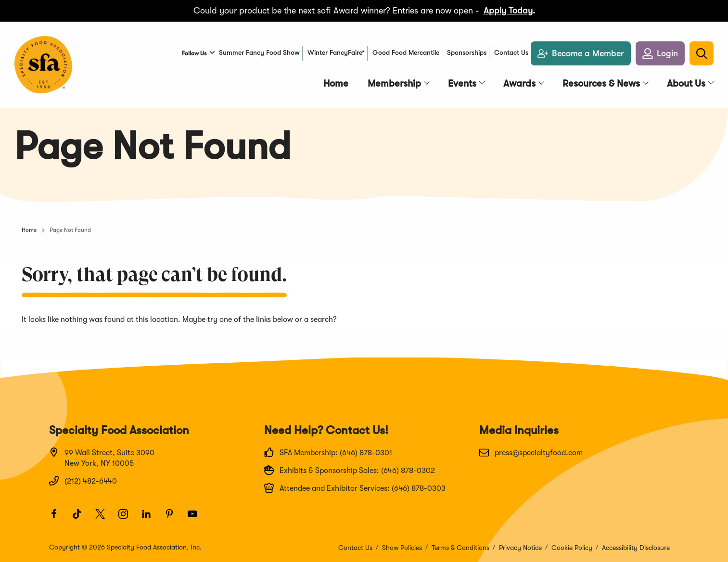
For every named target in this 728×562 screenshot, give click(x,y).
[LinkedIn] (151, 518)
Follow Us (194, 53)
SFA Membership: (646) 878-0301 (328, 452)
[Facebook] (58, 518)
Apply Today (508, 11)
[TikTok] (81, 518)
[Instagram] (128, 518)
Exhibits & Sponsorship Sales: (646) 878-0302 (350, 470)
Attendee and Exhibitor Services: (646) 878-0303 (355, 488)
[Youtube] (197, 518)
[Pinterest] (174, 518)
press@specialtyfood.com (531, 452)
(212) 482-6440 (83, 481)
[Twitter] (104, 518)
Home (29, 230)
